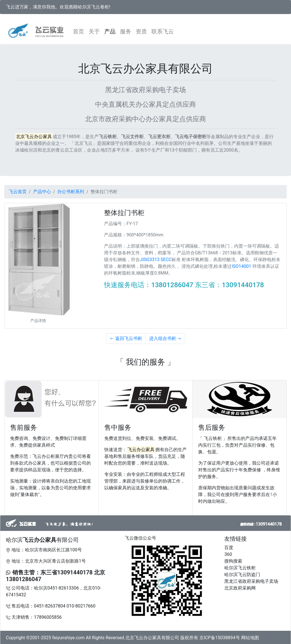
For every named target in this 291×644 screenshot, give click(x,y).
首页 (80, 31)
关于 (94, 31)
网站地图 (250, 638)
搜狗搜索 (233, 561)
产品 (110, 31)
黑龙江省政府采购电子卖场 (251, 581)
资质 (141, 31)
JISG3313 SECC (156, 260)
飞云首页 (18, 192)
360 (228, 554)
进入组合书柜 (165, 338)
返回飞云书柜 (126, 338)
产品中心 (42, 192)
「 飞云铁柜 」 (213, 438)
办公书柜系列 (71, 192)
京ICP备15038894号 (220, 638)
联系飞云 (163, 31)
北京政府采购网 (240, 588)
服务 (126, 31)
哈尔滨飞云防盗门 (242, 575)
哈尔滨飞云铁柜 (240, 568)
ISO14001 (241, 266)
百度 (229, 548)
